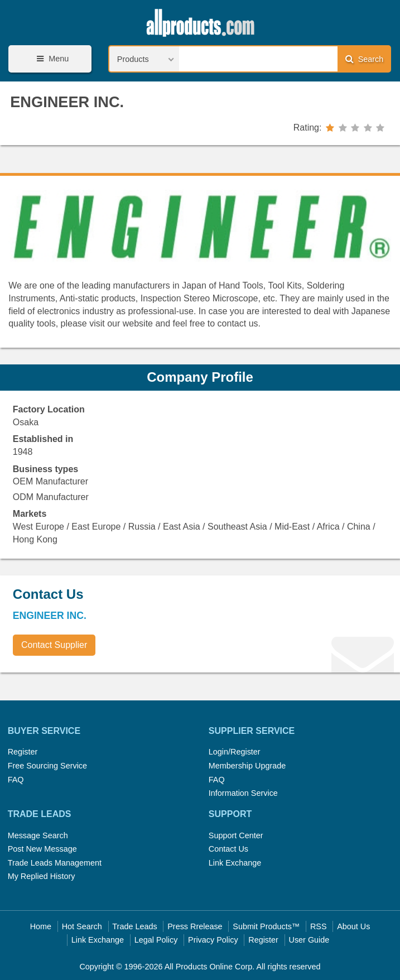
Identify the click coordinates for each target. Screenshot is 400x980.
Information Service (243, 793)
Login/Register (235, 752)
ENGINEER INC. (67, 102)
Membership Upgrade (247, 766)
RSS (319, 926)
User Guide (309, 940)
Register (23, 752)
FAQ (16, 780)
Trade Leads (134, 926)
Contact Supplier (54, 645)
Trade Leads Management (55, 863)
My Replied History (42, 876)
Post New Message (42, 849)
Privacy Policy (213, 940)
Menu (51, 59)
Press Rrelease (195, 926)
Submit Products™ (266, 926)
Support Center (236, 835)
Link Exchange (235, 863)
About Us (353, 926)
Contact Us (228, 849)
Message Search (38, 835)
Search (364, 59)
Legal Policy (156, 940)
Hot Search (82, 926)
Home (41, 926)
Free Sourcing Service (47, 766)
